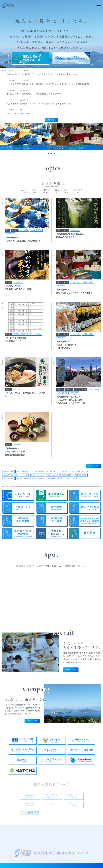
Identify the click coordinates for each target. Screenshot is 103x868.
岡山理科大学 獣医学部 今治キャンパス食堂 (27, 339)
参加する (69, 394)
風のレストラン (72, 480)
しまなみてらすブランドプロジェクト (46, 473)
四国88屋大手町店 (81, 476)
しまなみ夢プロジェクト (81, 473)
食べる (14, 235)
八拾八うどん (18, 287)
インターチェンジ (38, 476)
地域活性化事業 (36, 235)
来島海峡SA (10, 238)
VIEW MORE (93, 467)
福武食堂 (61, 480)
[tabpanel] (26, 140)
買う (7, 235)
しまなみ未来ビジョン (11, 476)
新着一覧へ (52, 120)
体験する (60, 394)
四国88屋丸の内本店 (65, 476)
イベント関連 (24, 235)
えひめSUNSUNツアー (24, 473)
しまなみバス (66, 473)
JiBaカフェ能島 (9, 473)
